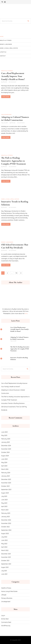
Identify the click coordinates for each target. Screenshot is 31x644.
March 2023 (5, 510)
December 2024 (6, 446)
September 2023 (6, 490)
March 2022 (5, 550)
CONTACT (3, 56)
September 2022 (6, 530)
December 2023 (6, 479)
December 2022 (6, 520)
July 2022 (4, 537)
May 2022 (4, 544)
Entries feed (5, 619)
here (26, 314)
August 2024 (5, 456)
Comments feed (6, 622)
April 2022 (4, 547)
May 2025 (4, 435)
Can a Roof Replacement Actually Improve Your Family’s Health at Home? (13, 76)
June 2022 (4, 540)
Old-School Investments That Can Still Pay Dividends (14, 408)
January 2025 (5, 442)
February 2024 (6, 473)
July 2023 (4, 496)
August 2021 (5, 567)
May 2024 (4, 462)
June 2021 (4, 574)
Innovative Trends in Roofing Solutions (13, 403)
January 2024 (5, 476)
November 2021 (6, 557)
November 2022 (6, 523)
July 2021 (4, 571)
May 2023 (4, 503)
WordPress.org (6, 626)
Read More (6, 97)
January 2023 (5, 517)
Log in (3, 615)
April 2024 (4, 466)
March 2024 (5, 469)
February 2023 (6, 513)
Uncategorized (6, 115)
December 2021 (6, 554)
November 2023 (6, 483)
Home (2, 36)
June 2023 (4, 500)
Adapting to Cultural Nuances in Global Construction (19, 338)
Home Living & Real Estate (9, 48)
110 (16, 273)
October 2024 (5, 452)
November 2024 (6, 449)
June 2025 (4, 432)
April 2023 (4, 506)
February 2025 (6, 439)
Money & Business (6, 44)
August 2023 (5, 493)
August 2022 (5, 533)
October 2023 (5, 486)
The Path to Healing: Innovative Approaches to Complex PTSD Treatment (14, 161)
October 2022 (5, 527)
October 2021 (5, 561)
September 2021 (6, 564)
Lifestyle (3, 52)
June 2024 (4, 459)
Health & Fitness (6, 40)
